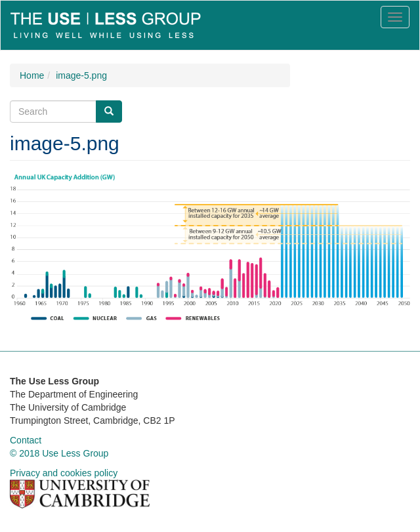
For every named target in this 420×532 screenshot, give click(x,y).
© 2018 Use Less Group (59, 453)
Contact (26, 440)
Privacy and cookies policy (64, 473)
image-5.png (81, 75)
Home (32, 75)
